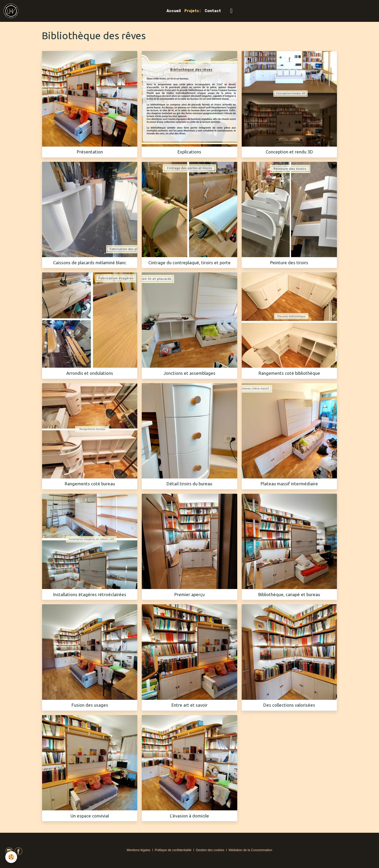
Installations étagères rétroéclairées (90, 594)
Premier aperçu (189, 594)
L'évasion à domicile (189, 816)
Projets (192, 11)
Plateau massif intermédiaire (289, 484)
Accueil (174, 11)
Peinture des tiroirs (289, 263)
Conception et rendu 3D (289, 152)
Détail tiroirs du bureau (189, 484)
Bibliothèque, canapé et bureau (289, 594)
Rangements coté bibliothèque (289, 373)
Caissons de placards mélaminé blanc (90, 263)
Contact (213, 11)
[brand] (12, 11)
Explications (189, 152)
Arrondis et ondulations (90, 373)
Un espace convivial (90, 816)
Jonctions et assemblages (189, 373)
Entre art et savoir (189, 705)
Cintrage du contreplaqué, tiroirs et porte (189, 263)
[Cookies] (11, 857)
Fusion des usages (90, 705)
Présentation (90, 152)
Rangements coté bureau (90, 484)
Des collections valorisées (289, 705)
